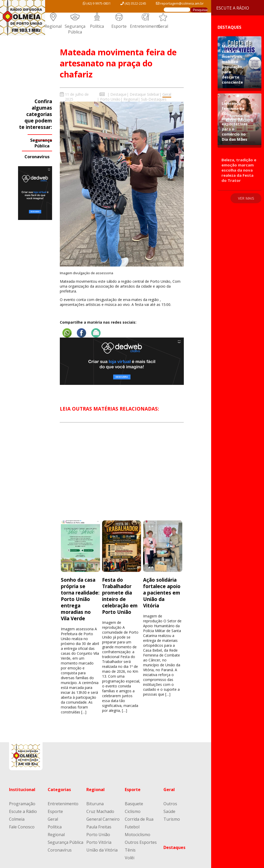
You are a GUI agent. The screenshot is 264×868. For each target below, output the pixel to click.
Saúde (169, 811)
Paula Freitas (99, 827)
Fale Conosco (22, 827)
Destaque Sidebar (145, 94)
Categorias (59, 790)
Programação (22, 804)
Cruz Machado (100, 811)
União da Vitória (102, 850)
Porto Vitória (99, 842)
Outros (170, 804)
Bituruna (95, 804)
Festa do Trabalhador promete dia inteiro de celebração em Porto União (120, 596)
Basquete (134, 804)
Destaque (118, 94)
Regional (53, 26)
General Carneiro (103, 819)
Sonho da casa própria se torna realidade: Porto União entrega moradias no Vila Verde (80, 599)
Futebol (132, 827)
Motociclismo (138, 835)
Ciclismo (133, 811)
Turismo (172, 819)
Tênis (130, 850)
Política (97, 26)
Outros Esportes (141, 842)
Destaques (174, 847)
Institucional (22, 790)
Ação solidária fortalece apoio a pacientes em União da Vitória (162, 593)
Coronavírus (37, 157)
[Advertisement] (122, 476)
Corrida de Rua (139, 819)
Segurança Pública (75, 29)
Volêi (130, 858)
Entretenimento (145, 26)
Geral (163, 26)
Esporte (119, 26)
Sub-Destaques (154, 99)
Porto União (110, 99)
